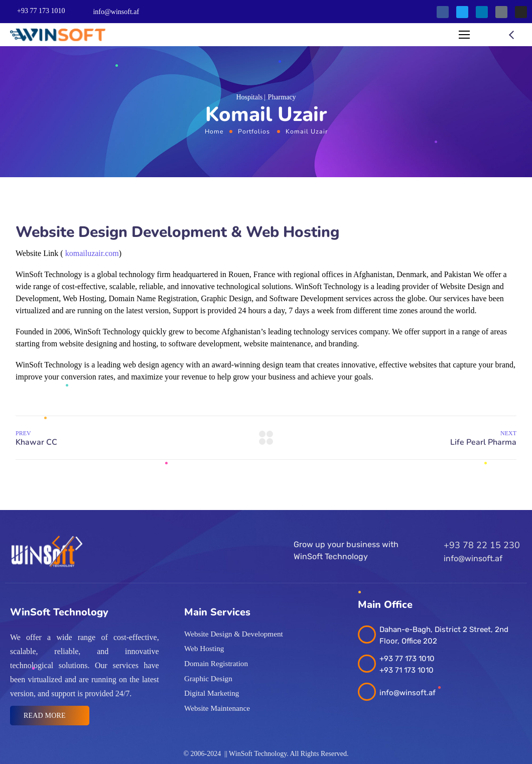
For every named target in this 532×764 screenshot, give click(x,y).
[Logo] (58, 35)
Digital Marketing (212, 693)
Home (214, 131)
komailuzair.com (92, 253)
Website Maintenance (217, 708)
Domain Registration (216, 664)
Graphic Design (208, 679)
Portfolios (254, 131)
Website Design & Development (234, 634)
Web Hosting (204, 649)
